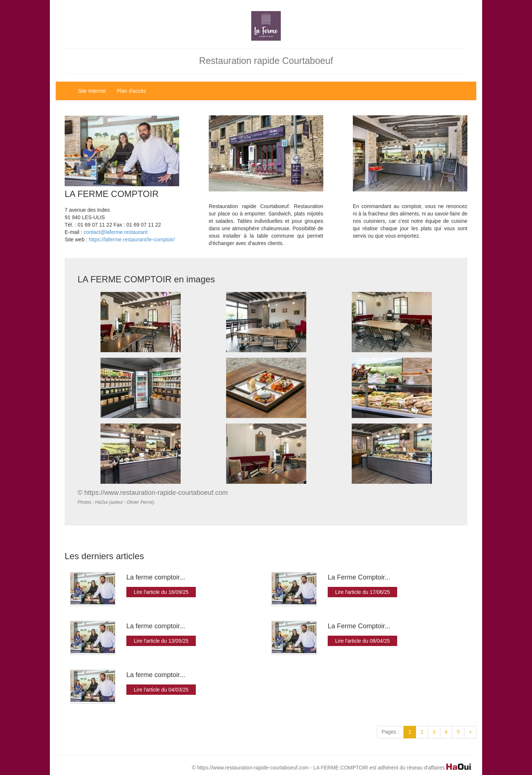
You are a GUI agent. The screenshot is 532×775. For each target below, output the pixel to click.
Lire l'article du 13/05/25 (161, 641)
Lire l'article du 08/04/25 (362, 641)
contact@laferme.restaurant (115, 232)
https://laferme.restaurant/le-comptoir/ (132, 239)
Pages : (390, 732)
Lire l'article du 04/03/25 (161, 690)
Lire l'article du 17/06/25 (362, 592)
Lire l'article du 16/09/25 (161, 592)
